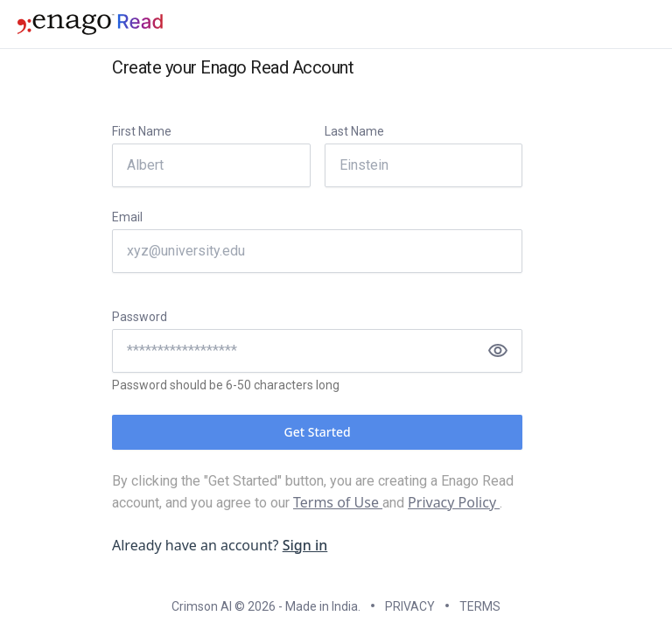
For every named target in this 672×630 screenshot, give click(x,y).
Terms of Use (338, 502)
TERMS (480, 606)
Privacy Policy (454, 502)
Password (140, 317)
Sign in (305, 545)
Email (127, 217)
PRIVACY (410, 606)
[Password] (317, 351)
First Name (142, 131)
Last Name (354, 131)
